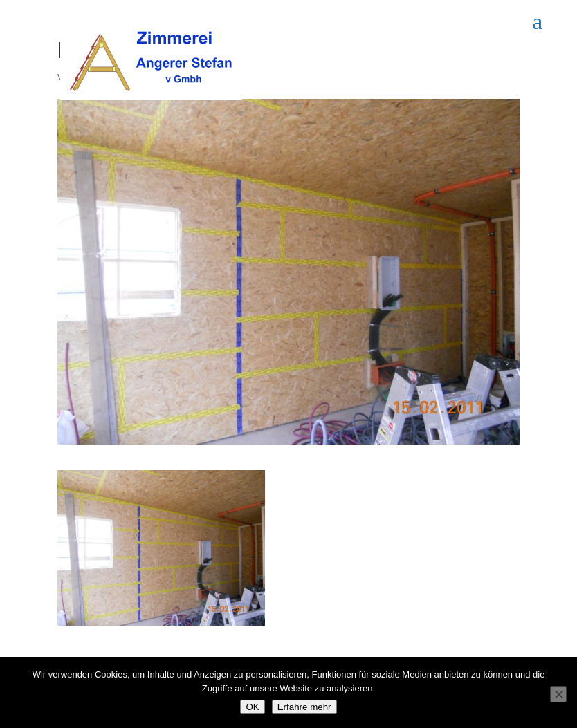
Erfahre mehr (304, 707)
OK (252, 707)
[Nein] (558, 694)
